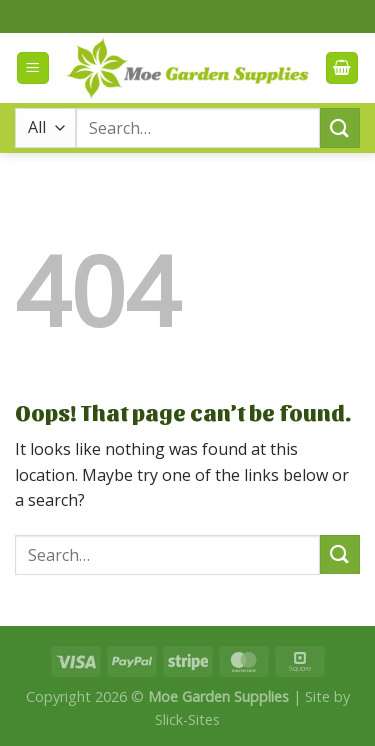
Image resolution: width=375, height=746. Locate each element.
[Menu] (33, 68)
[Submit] (340, 127)
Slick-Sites (187, 719)
